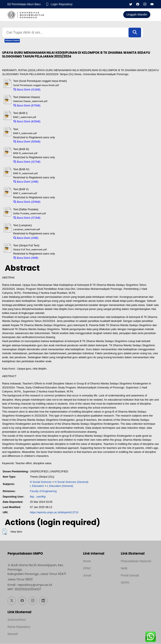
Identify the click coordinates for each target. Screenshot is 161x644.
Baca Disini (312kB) (27, 89)
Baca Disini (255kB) (27, 202)
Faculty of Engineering (43, 491)
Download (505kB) (53, 142)
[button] (5, 532)
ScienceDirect (17, 620)
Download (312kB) (53, 89)
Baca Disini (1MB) (26, 182)
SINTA (125, 583)
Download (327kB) (53, 162)
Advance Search (12, 41)
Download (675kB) (53, 106)
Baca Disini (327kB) (27, 162)
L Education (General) (60, 486)
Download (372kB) (53, 218)
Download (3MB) (50, 258)
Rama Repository (19, 627)
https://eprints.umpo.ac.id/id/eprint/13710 (54, 513)
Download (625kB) (53, 122)
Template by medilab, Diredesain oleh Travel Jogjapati (98, 586)
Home (87, 561)
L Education (37, 486)
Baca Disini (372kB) (27, 218)
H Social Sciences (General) (71, 482)
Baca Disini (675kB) (27, 106)
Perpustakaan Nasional (136, 561)
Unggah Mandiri (137, 14)
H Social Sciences (41, 482)
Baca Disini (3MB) (26, 258)
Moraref (13, 634)
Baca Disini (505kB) (27, 142)
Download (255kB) (53, 202)
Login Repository (62, 4)
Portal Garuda (130, 576)
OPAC (87, 568)
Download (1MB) (50, 182)
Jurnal (87, 576)
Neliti (124, 568)
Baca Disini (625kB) (27, 122)
